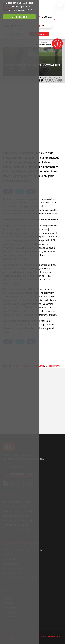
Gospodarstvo (53, 366)
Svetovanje (39, 34)
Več (30, 10)
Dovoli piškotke (20, 17)
